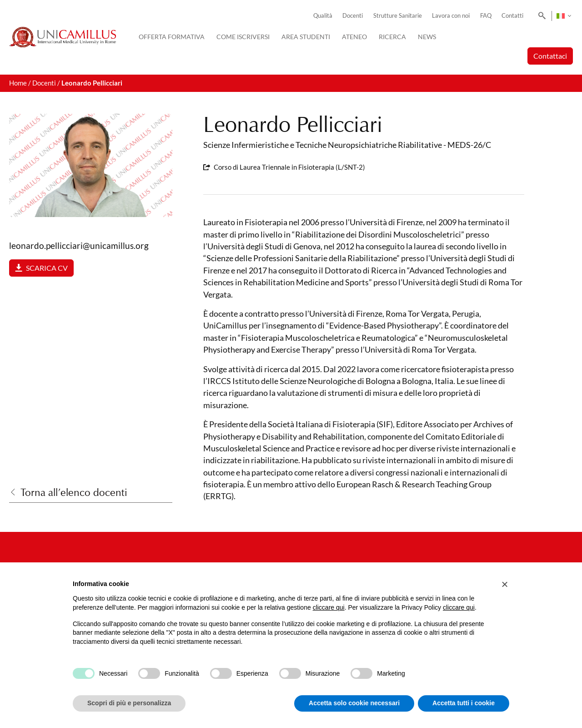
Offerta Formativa (172, 37)
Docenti (353, 16)
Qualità (323, 16)
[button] (505, 584)
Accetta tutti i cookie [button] (464, 703)
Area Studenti (306, 37)
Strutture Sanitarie (398, 16)
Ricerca (392, 37)
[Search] (540, 16)
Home (18, 83)
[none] (564, 16)
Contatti (512, 16)
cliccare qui (329, 607)
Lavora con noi (451, 16)
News (427, 37)
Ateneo (354, 37)
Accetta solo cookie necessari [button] (354, 703)
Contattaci (550, 56)
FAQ (486, 16)
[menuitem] (564, 16)
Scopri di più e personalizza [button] (129, 703)
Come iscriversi (243, 37)
